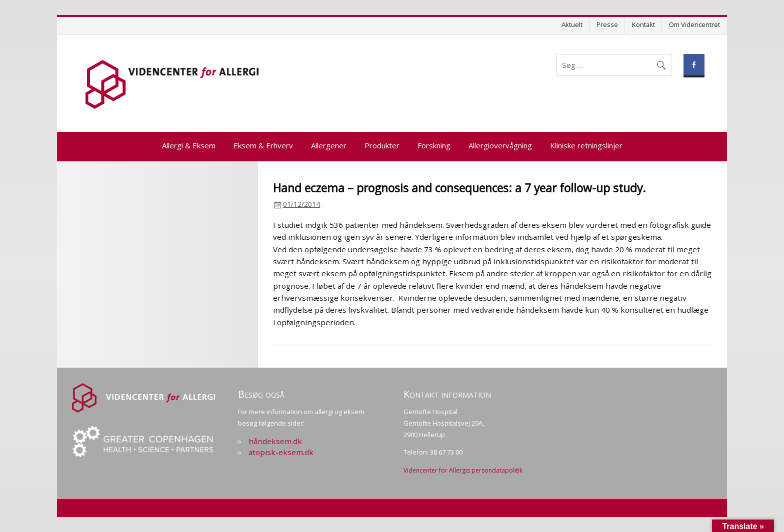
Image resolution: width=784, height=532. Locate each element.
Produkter (382, 145)
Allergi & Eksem (189, 145)
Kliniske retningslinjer (586, 145)
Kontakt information (447, 394)
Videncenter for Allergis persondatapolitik (463, 470)
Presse (607, 24)
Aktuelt (572, 24)
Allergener (329, 145)
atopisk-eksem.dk (281, 452)
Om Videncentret (694, 24)
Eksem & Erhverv (263, 145)
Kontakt (643, 24)
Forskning (434, 145)
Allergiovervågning (500, 145)
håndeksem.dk (275, 441)
